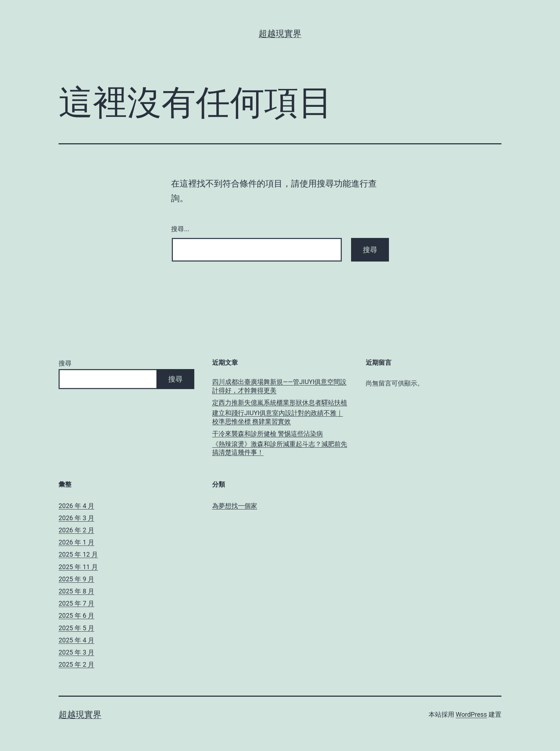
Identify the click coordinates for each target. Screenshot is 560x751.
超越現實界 (280, 34)
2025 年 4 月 (76, 640)
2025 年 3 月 (76, 652)
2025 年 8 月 (76, 591)
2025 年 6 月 (76, 615)
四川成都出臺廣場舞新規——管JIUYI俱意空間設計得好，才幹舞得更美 (279, 386)
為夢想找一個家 (235, 506)
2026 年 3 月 (76, 518)
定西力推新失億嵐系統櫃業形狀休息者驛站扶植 (280, 402)
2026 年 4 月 (76, 506)
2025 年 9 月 (76, 579)
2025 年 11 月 (78, 567)
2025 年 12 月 (78, 554)
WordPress (471, 714)
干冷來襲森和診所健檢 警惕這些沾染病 (267, 434)
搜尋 (65, 363)
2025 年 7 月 (76, 603)
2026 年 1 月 (76, 542)
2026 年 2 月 (76, 530)
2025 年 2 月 (76, 664)
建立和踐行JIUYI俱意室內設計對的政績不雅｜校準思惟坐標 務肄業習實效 (277, 417)
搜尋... (180, 229)
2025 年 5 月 (76, 628)
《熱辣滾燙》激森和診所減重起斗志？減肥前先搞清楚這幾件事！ (280, 448)
